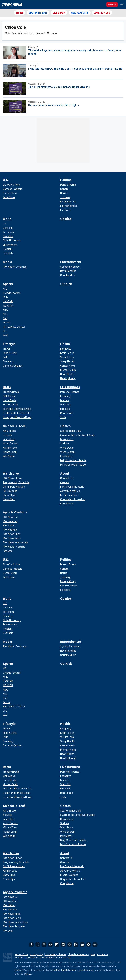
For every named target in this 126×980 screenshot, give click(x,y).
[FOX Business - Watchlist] (65, 405)
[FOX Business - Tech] (63, 417)
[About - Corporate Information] (73, 499)
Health (65, 344)
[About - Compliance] (67, 504)
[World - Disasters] (8, 236)
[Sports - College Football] (12, 293)
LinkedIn (63, 945)
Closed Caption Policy (78, 954)
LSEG (29, 974)
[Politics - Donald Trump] (68, 185)
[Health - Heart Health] (67, 374)
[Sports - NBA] (5, 310)
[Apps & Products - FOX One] (8, 551)
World (7, 219)
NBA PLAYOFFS (80, 13)
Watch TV (112, 4)
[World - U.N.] (5, 224)
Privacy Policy (37, 954)
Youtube (50, 945)
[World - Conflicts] (8, 228)
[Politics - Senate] (64, 189)
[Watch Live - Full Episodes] (10, 491)
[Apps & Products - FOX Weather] (10, 521)
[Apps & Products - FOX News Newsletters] (15, 542)
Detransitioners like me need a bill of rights (54, 105)
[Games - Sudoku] (65, 444)
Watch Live (11, 473)
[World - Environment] (10, 245)
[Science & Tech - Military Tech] (10, 448)
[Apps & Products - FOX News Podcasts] (14, 547)
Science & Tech (14, 426)
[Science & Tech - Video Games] (10, 444)
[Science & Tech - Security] (7, 435)
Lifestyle (9, 344)
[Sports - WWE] (6, 335)
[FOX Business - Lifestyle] (65, 409)
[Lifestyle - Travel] (6, 349)
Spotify (89, 945)
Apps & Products (15, 512)
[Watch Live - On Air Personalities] (14, 487)
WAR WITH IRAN (38, 13)
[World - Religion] (7, 249)
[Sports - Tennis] (7, 323)
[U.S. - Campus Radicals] (12, 189)
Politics (66, 180)
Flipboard (57, 945)
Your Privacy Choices (56, 954)
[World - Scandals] (8, 253)
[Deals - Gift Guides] (9, 396)
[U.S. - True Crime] (9, 197)
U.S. (6, 180)
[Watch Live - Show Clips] (9, 495)
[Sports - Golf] (5, 318)
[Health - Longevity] (66, 349)
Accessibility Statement (27, 958)
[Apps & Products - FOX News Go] (10, 517)
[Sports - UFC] (5, 331)
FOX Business (70, 387)
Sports (8, 284)
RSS (76, 945)
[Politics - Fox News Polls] (68, 206)
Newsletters (82, 945)
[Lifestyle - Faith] (6, 357)
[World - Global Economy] (12, 241)
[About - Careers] (65, 482)
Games (65, 426)
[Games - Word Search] (67, 452)
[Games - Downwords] (67, 439)
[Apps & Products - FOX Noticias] (10, 530)
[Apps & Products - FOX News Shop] (12, 534)
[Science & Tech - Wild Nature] (9, 456)
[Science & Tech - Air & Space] (9, 431)
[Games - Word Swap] (67, 448)
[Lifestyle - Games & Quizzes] (13, 366)
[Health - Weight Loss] (67, 357)
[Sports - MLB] (5, 297)
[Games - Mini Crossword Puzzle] (73, 465)
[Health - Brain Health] (67, 353)
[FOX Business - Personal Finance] (70, 392)
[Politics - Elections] (65, 210)
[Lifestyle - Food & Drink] (10, 353)
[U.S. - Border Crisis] (10, 193)
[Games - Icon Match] (66, 456)
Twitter (38, 945)
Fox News (12, 5)
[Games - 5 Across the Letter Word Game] (78, 435)
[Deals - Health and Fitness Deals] (16, 413)
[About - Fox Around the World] (72, 487)
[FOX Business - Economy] (65, 396)
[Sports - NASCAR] (8, 301)
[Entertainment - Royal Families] (68, 271)
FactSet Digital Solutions (65, 970)
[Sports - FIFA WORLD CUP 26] (14, 327)
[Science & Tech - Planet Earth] (10, 452)
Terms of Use (21, 954)
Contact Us (103, 954)
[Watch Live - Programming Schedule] (16, 482)
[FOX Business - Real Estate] (67, 413)
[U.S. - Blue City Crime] (11, 185)
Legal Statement (86, 970)
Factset (19, 970)
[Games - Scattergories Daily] (71, 431)
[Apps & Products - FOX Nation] (9, 526)
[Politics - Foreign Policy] (68, 202)
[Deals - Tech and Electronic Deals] (17, 409)
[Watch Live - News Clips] (9, 499)
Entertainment (71, 262)
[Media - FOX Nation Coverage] (15, 267)
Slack (69, 945)
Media (7, 262)
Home (20, 13)
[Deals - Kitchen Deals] (10, 405)
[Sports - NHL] (5, 314)
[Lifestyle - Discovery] (8, 361)
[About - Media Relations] (69, 495)
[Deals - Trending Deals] (11, 392)
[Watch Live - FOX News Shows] (13, 478)
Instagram (44, 945)
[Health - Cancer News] (68, 366)
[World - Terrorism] (8, 232)
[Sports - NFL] (5, 289)
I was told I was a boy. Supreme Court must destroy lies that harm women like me (75, 69)
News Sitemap (47, 958)
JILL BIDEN (59, 13)
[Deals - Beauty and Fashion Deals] (17, 417)
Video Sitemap (63, 958)
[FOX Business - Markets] (65, 400)
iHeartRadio (95, 945)
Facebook (31, 945)
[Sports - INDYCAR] (8, 306)
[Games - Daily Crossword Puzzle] (73, 460)
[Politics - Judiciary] (65, 197)
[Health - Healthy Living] (68, 378)
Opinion (66, 219)
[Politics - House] (64, 193)
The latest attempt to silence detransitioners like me (59, 87)
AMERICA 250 (102, 13)
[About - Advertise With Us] (70, 491)
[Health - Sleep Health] (67, 361)
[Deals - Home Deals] (10, 400)
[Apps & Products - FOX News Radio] (12, 538)
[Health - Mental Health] (68, 370)
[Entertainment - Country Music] (68, 275)
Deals (7, 387)
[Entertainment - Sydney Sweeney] (70, 267)
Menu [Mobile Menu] (122, 5)
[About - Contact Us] (66, 478)
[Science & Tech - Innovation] (9, 439)
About (65, 473)
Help (93, 954)
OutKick (66, 284)
